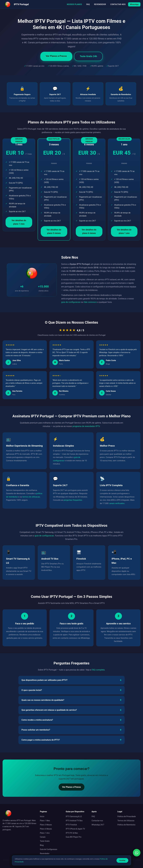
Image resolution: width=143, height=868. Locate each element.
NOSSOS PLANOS (74, 4)
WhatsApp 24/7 (98, 825)
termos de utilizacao (31, 497)
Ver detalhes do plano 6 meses (89, 233)
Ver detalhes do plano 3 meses (54, 233)
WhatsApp (134, 4)
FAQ (88, 4)
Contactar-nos (97, 821)
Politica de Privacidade (127, 816)
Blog (42, 845)
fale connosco (90, 303)
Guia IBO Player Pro (74, 837)
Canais (43, 837)
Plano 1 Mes (45, 821)
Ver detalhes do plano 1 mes (19, 223)
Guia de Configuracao (49, 849)
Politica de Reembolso (126, 825)
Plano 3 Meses (46, 825)
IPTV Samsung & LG (74, 816)
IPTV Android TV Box (74, 821)
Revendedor (45, 853)
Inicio (42, 816)
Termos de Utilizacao (126, 821)
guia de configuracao (71, 303)
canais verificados (117, 503)
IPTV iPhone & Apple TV (75, 829)
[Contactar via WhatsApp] (137, 853)
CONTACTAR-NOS (118, 4)
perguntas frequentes (73, 500)
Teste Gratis (45, 841)
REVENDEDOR (100, 4)
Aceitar (122, 860)
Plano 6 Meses (46, 829)
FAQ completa (98, 670)
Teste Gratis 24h (88, 56)
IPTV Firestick (71, 825)
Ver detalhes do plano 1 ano (124, 233)
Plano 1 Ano (45, 833)
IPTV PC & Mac (72, 833)
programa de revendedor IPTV (86, 426)
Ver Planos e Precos (56, 56)
